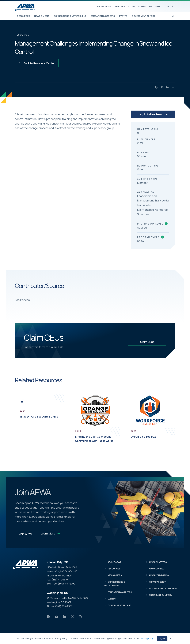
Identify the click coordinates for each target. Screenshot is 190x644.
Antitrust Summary (161, 595)
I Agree (162, 638)
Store (132, 6)
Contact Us (145, 6)
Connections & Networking (70, 16)
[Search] (173, 16)
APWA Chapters (158, 562)
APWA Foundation (159, 575)
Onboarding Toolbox (145, 437)
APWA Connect (157, 569)
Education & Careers (103, 16)
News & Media (42, 16)
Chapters (119, 6)
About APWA (104, 6)
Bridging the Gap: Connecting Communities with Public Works (94, 441)
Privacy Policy (157, 582)
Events (123, 16)
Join (157, 6)
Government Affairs (144, 16)
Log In (169, 6)
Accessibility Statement (163, 588)
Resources (23, 16)
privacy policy (147, 638)
